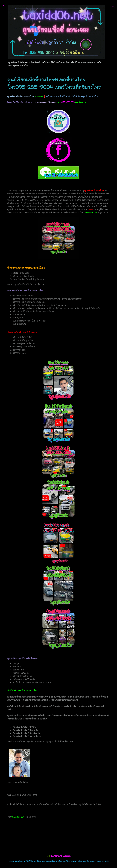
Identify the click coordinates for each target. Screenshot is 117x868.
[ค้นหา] (113, 7)
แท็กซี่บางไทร (20, 835)
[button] (108, 78)
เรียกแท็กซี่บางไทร (60, 835)
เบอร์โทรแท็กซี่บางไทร (39, 835)
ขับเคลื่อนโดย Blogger (58, 856)
